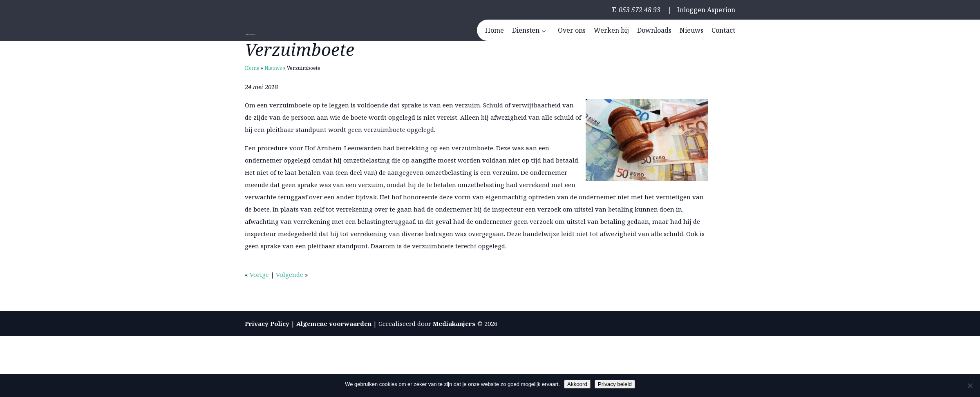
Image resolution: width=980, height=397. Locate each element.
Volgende (290, 274)
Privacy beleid (615, 384)
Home (252, 68)
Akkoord (577, 384)
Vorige (259, 274)
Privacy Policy (267, 323)
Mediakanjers (454, 323)
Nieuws (273, 68)
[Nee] (970, 386)
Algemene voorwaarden (334, 323)
